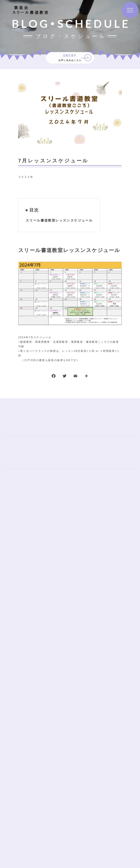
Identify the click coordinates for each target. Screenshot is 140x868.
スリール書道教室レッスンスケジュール (59, 221)
